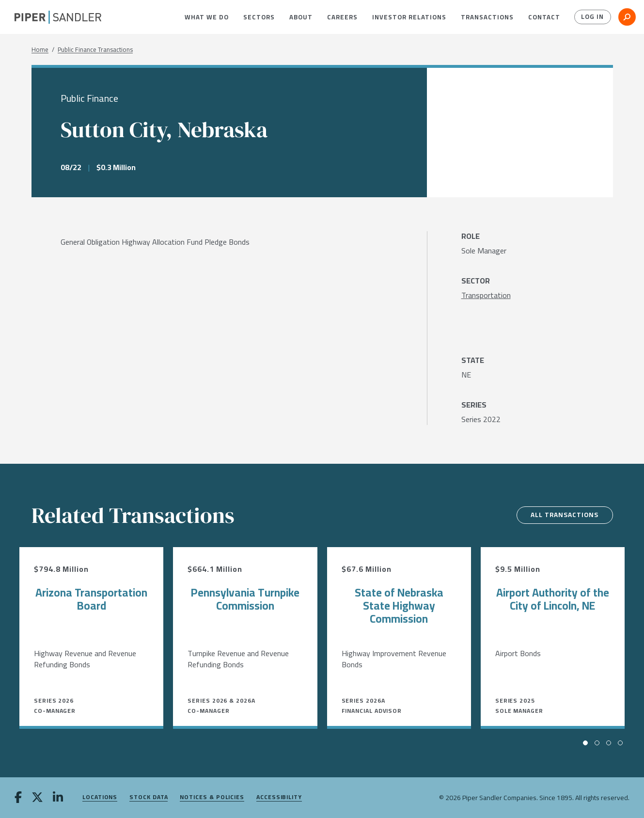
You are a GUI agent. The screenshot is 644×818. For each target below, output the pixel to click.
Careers (342, 17)
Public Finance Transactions (95, 50)
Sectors (259, 17)
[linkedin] (58, 798)
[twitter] (37, 798)
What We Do (207, 17)
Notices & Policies (212, 797)
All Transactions (563, 515)
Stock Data (149, 797)
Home (40, 50)
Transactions (487, 17)
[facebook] (18, 798)
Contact (544, 17)
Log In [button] (592, 17)
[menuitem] (207, 17)
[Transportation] (486, 295)
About (301, 17)
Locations (100, 797)
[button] (207, 17)
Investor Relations (409, 17)
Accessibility (279, 797)
